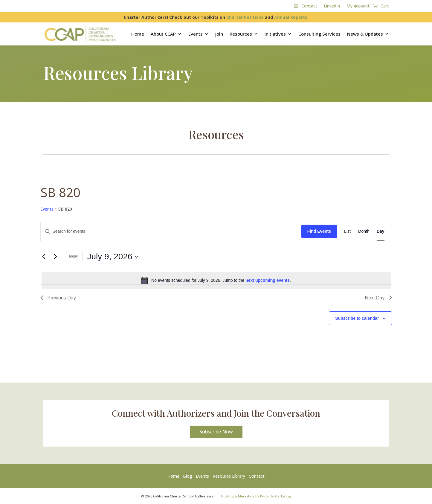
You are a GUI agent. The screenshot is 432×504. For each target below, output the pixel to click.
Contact (309, 6)
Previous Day (58, 298)
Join (219, 34)
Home (138, 34)
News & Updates (365, 34)
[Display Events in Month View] (364, 231)
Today (73, 256)
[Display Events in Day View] (381, 231)
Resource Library (229, 476)
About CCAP (163, 34)
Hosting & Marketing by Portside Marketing (256, 496)
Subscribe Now (216, 432)
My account (358, 6)
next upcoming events (268, 280)
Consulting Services (319, 34)
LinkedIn (332, 6)
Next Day (378, 298)
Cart (385, 6)
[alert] (216, 281)
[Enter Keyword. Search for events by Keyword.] (171, 231)
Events (196, 34)
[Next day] (56, 257)
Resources (241, 34)
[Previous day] (44, 257)
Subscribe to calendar (357, 318)
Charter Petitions (245, 17)
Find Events (319, 231)
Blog (188, 476)
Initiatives (275, 34)
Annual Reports (291, 17)
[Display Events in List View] (347, 231)
